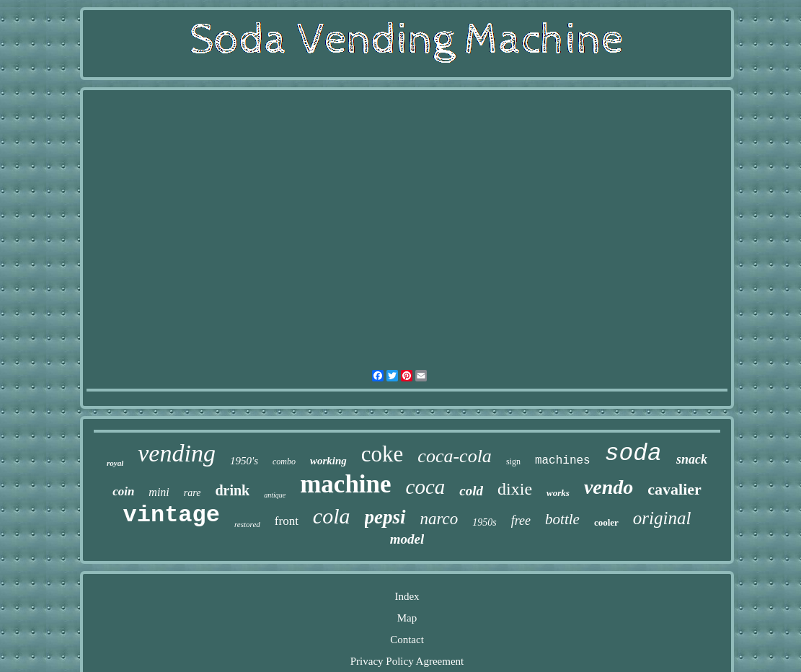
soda (633, 454)
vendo (609, 487)
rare (192, 493)
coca (426, 487)
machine (345, 484)
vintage (172, 515)
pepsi (385, 517)
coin (123, 491)
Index (407, 596)
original (662, 518)
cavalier (674, 489)
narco (439, 519)
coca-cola (455, 456)
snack (692, 459)
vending (177, 453)
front (287, 521)
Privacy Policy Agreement (407, 661)
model (407, 539)
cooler (606, 522)
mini (159, 492)
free (521, 521)
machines (563, 461)
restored (247, 524)
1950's (244, 461)
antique (275, 495)
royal (115, 463)
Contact (407, 640)
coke (382, 454)
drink (232, 490)
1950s (484, 522)
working (328, 461)
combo (284, 461)
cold (471, 491)
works (558, 493)
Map (407, 618)
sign (513, 461)
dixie (515, 489)
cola (332, 516)
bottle (562, 519)
